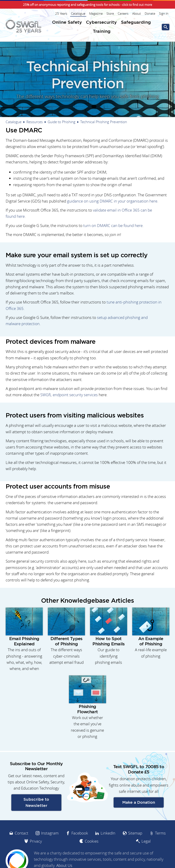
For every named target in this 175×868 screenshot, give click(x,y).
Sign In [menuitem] (164, 14)
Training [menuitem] (102, 31)
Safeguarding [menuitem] (136, 22)
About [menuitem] (137, 14)
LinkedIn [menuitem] (108, 833)
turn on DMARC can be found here (113, 226)
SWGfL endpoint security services (69, 395)
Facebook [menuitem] (80, 833)
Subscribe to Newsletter (36, 803)
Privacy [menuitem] (36, 841)
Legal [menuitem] (146, 841)
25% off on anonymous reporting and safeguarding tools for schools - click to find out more (87, 5)
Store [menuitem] (110, 14)
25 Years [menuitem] (61, 14)
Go (166, 27)
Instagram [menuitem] (50, 833)
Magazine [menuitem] (96, 14)
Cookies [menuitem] (92, 841)
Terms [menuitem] (160, 833)
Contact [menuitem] (21, 833)
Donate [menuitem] (150, 14)
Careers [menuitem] (123, 14)
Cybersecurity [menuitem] (101, 22)
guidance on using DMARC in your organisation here (112, 201)
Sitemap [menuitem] (135, 833)
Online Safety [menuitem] (67, 22)
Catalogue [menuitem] (78, 14)
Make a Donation (139, 802)
